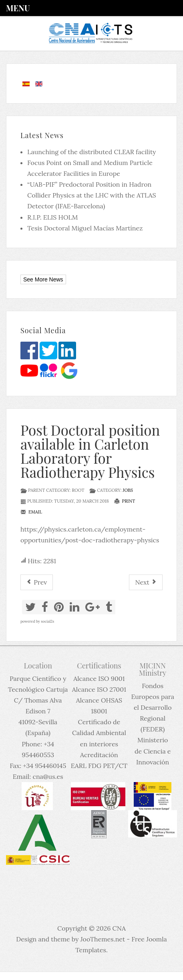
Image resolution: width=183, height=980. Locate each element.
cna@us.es (48, 776)
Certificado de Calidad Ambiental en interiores (99, 733)
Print (125, 501)
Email (31, 512)
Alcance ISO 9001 (99, 678)
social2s (47, 621)
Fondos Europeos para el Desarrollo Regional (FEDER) (153, 708)
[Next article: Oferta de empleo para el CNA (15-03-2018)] (146, 582)
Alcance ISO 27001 (99, 689)
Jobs (128, 490)
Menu (18, 8)
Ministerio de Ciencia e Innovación (153, 751)
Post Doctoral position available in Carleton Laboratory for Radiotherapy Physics (90, 451)
